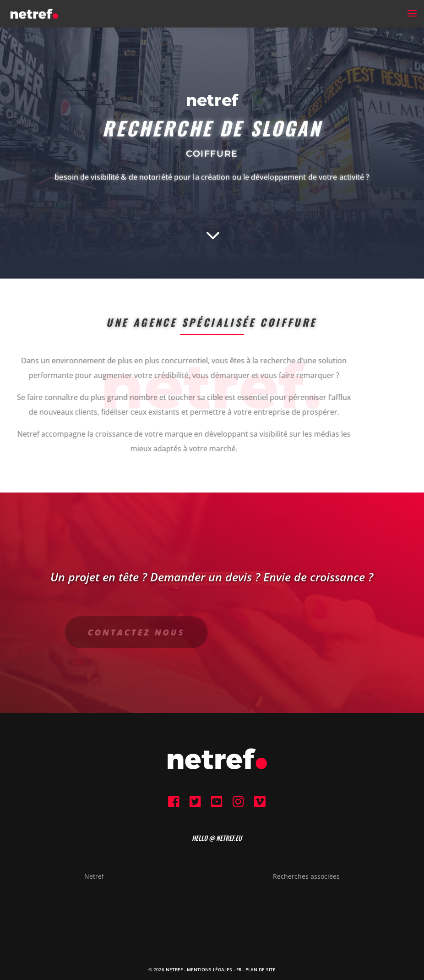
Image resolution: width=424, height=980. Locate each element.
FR (239, 969)
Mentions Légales (209, 969)
